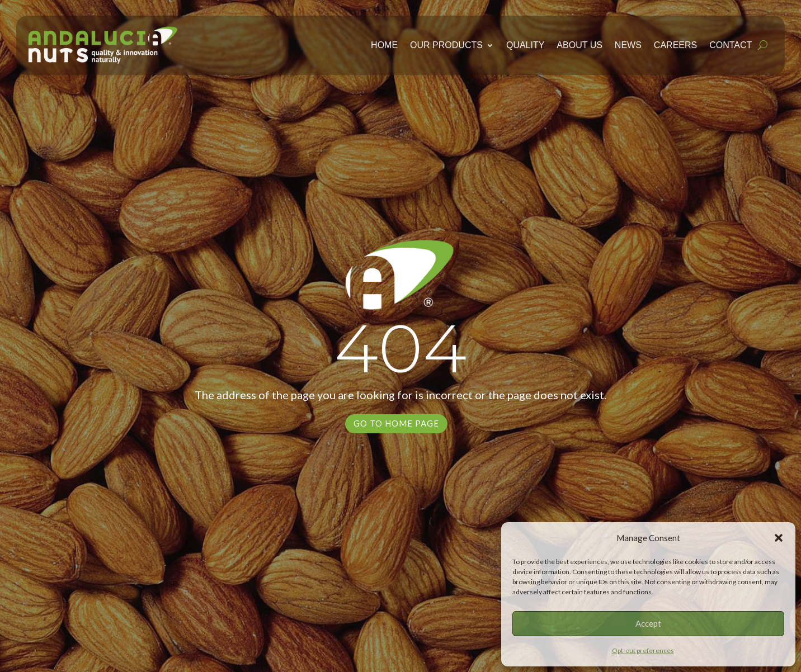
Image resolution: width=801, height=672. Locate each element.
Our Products (446, 43)
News (628, 43)
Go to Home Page (396, 423)
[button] (779, 538)
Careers (675, 43)
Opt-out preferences (643, 650)
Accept (648, 623)
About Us (579, 43)
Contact (731, 43)
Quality (525, 43)
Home (384, 43)
